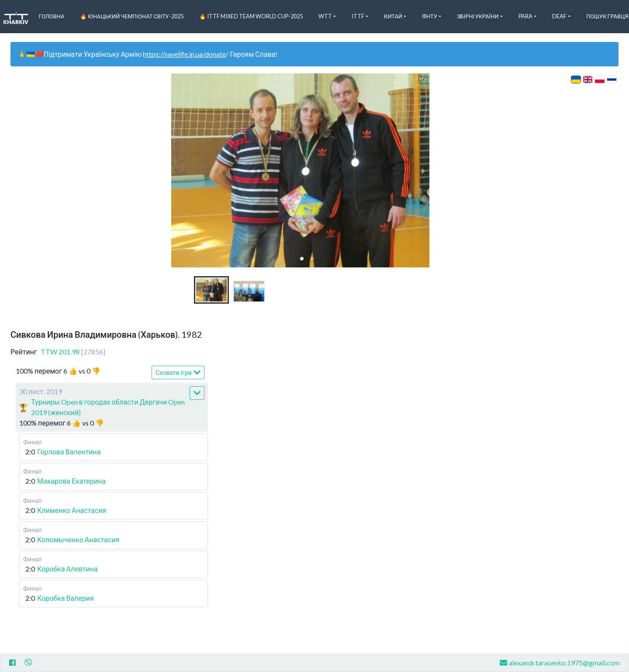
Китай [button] (393, 16)
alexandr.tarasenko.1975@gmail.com (560, 663)
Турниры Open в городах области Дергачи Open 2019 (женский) (108, 407)
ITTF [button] (358, 16)
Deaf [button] (559, 16)
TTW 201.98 (73, 352)
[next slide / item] (423, 170)
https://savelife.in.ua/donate (184, 54)
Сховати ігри (178, 372)
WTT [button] (325, 16)
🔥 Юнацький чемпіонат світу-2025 (131, 16)
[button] (302, 259)
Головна (52, 16)
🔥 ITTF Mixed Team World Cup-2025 (251, 16)
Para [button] (525, 16)
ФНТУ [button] (430, 16)
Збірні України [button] (478, 16)
